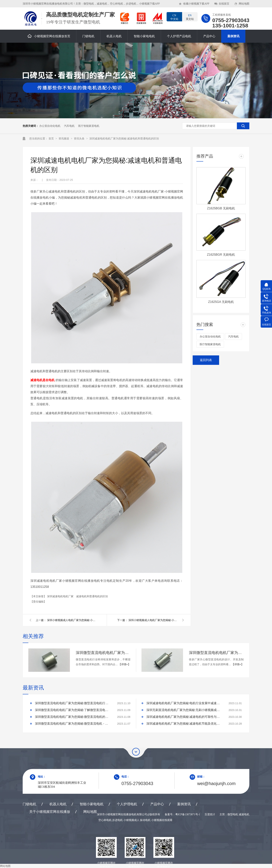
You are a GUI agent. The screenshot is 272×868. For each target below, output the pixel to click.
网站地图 (244, 4)
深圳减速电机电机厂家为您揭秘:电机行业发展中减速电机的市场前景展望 (184, 703)
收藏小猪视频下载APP (196, 4)
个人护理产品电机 (179, 36)
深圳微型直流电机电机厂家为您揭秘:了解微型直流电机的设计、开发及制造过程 (216, 653)
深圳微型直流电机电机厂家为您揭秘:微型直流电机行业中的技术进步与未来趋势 (103, 653)
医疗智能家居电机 (89, 126)
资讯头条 (80, 138)
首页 (52, 138)
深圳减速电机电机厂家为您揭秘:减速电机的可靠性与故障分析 (184, 717)
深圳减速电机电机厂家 (61, 596)
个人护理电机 (127, 804)
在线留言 (224, 4)
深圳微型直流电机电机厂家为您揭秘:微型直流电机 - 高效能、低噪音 (73, 724)
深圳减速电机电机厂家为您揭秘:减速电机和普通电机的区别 (124, 138)
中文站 (174, 17)
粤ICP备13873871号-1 (188, 814)
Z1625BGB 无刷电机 (221, 208)
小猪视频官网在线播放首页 (49, 36)
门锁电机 (88, 36)
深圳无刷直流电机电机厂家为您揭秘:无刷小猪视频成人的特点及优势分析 (184, 710)
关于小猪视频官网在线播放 (50, 812)
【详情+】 (124, 664)
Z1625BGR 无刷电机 (221, 255)
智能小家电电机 (144, 36)
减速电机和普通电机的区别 (92, 596)
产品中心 (209, 36)
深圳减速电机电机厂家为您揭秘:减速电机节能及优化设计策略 (184, 724)
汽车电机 (69, 126)
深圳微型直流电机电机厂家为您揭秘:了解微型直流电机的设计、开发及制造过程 (73, 710)
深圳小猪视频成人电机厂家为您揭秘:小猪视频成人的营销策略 (72, 620)
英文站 (190, 17)
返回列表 (206, 360)
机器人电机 (114, 36)
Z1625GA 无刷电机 (221, 302)
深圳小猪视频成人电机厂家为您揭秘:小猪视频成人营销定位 (153, 620)
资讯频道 (64, 138)
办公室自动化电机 (50, 126)
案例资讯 (233, 36)
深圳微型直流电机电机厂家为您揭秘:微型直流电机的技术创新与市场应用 (73, 717)
